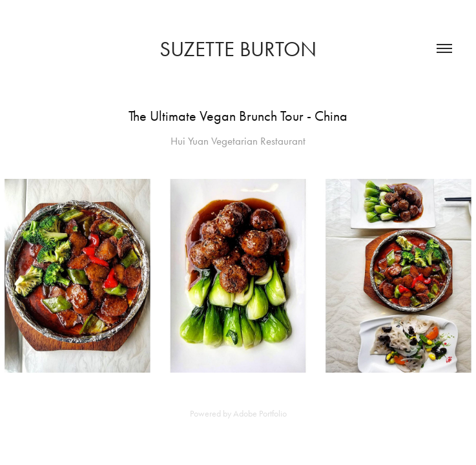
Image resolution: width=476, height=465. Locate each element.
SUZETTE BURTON (238, 49)
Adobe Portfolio (260, 414)
